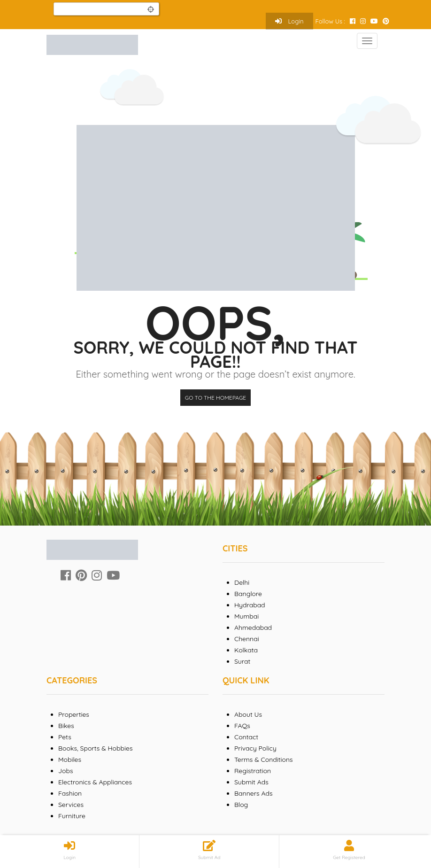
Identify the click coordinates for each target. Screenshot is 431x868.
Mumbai (246, 616)
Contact (246, 737)
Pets (65, 737)
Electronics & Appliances (95, 782)
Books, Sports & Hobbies (95, 748)
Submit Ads (251, 782)
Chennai (247, 639)
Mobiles (70, 759)
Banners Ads (254, 793)
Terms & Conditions (264, 759)
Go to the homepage (215, 398)
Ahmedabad (253, 628)
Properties (74, 714)
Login (289, 21)
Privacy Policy (255, 748)
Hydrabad (250, 605)
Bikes (66, 726)
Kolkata (246, 650)
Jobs (66, 771)
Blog (241, 805)
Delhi (242, 582)
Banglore (248, 594)
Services (71, 805)
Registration (253, 771)
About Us (248, 714)
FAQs (242, 726)
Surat (242, 661)
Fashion (70, 793)
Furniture (72, 816)
